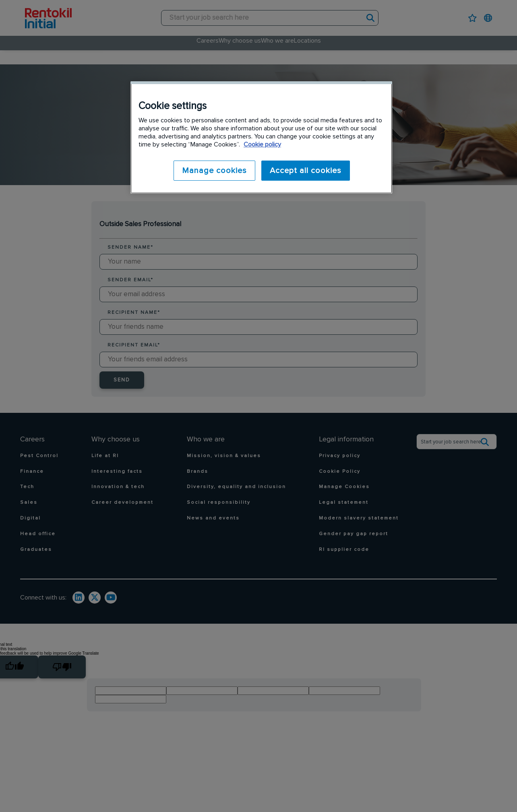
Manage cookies (212, 171)
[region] (261, 137)
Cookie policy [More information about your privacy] (262, 144)
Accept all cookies (306, 171)
